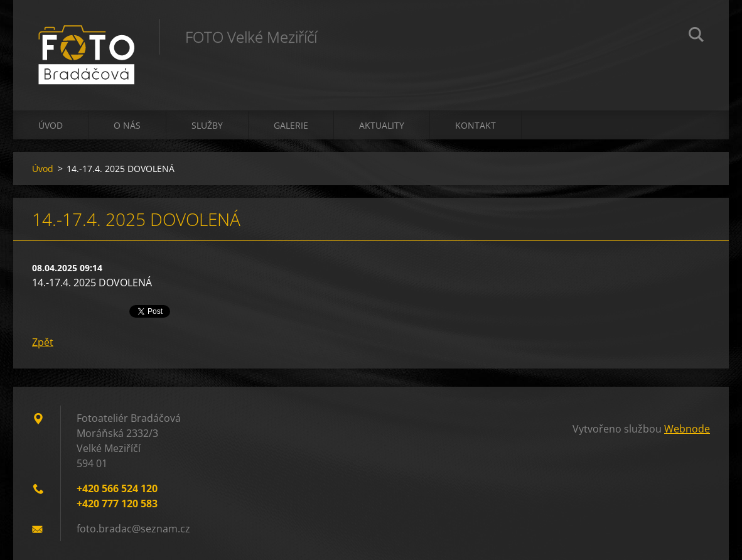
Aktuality (382, 125)
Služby (207, 125)
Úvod (51, 125)
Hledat (696, 36)
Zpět (43, 342)
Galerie (291, 125)
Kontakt (476, 125)
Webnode (687, 429)
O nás (127, 125)
